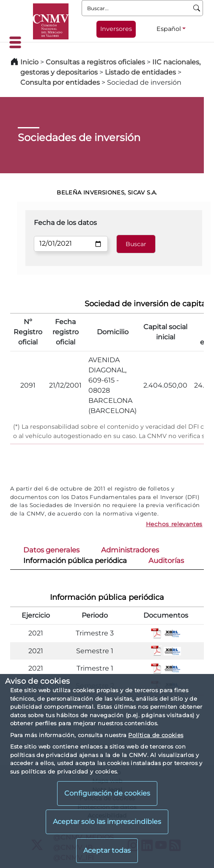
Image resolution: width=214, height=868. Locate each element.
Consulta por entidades (60, 82)
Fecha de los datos (65, 223)
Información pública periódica (75, 560)
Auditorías (166, 560)
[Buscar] (197, 8)
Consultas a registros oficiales (95, 62)
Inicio (29, 62)
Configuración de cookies (107, 793)
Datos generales (51, 550)
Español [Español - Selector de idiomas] (169, 29)
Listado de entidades (140, 72)
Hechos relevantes (174, 524)
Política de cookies (156, 735)
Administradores (130, 550)
